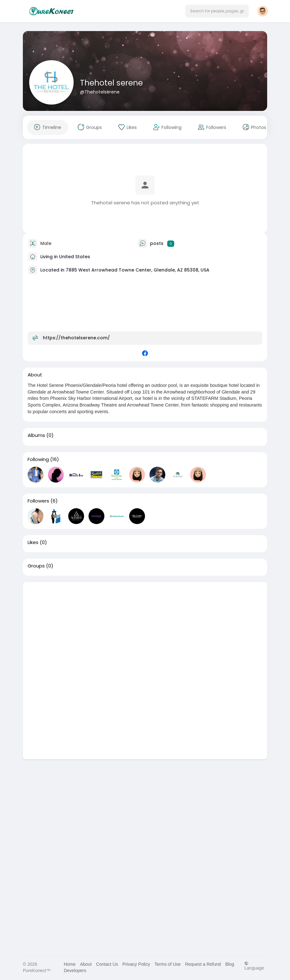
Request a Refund (203, 964)
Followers (38, 501)
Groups (36, 566)
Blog (230, 964)
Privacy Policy (136, 964)
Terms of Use (168, 964)
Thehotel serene (111, 83)
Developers (75, 970)
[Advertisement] (145, 626)
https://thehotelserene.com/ (76, 338)
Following (38, 459)
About (86, 964)
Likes (33, 542)
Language (254, 966)
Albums (36, 435)
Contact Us (107, 964)
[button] (217, 11)
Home (70, 964)
